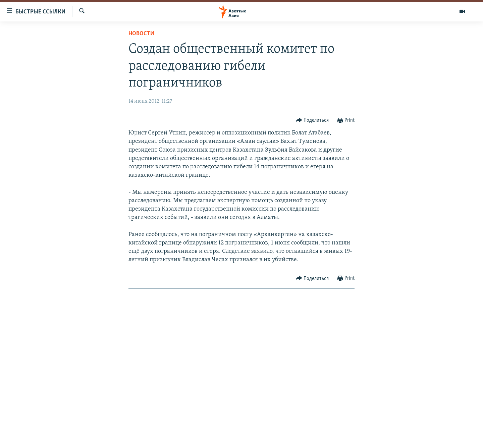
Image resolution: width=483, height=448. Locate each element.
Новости (141, 34)
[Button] (312, 121)
